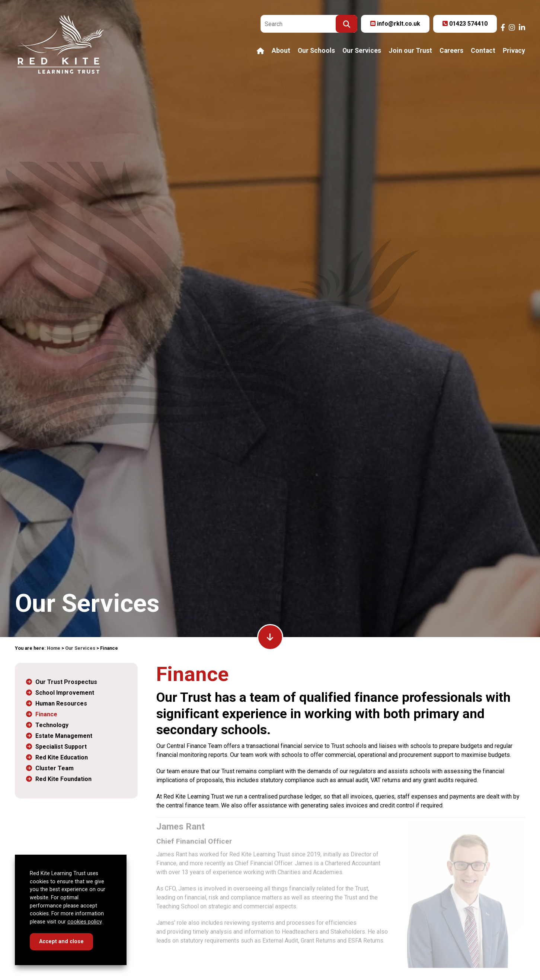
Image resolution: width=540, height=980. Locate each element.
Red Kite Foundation (63, 779)
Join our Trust (410, 51)
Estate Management (64, 736)
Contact (483, 51)
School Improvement (65, 693)
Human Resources (61, 703)
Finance (46, 714)
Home (54, 648)
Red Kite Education (62, 757)
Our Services (362, 51)
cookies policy (84, 922)
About (281, 51)
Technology (52, 725)
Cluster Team (55, 768)
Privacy (514, 51)
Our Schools (316, 51)
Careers (451, 51)
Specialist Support (61, 747)
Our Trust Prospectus (66, 682)
